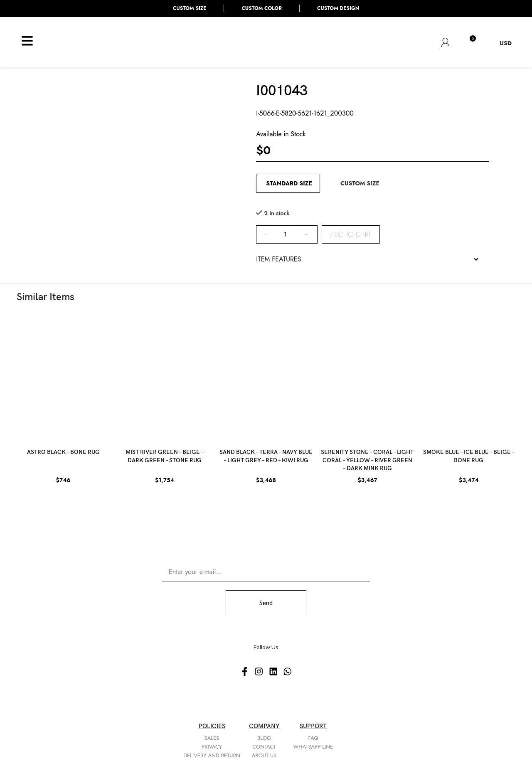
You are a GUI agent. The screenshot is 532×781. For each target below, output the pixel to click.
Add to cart (351, 234)
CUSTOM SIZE (360, 183)
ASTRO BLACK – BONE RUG (63, 452)
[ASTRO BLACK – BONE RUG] (63, 377)
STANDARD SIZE (289, 183)
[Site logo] (74, 41)
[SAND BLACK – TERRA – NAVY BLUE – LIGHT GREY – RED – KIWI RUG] (266, 377)
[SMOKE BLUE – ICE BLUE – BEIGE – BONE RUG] (469, 377)
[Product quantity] (286, 234)
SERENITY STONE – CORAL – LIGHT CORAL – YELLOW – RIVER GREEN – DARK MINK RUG (367, 460)
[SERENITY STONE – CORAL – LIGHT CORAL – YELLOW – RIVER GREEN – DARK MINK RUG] (367, 377)
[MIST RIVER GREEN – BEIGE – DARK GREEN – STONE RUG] (165, 377)
